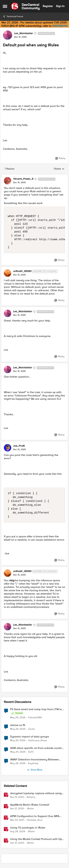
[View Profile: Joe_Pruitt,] (8, 448)
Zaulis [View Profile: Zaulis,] (31, 729)
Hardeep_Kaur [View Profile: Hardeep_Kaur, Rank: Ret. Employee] (35, 820)
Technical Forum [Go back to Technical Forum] (13, 16)
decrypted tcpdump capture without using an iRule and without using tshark (36, 793)
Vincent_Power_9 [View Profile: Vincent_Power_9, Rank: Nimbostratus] (23, 179)
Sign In (60, 6)
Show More (34, 770)
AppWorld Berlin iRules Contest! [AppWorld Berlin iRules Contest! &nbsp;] (30, 805)
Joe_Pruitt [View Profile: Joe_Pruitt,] (19, 446)
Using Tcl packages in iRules (28, 828)
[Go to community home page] (25, 6)
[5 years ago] (17, 820)
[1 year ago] (17, 831)
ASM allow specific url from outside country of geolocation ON (37, 748)
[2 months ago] (18, 718)
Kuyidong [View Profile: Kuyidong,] (33, 763)
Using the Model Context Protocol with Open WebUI (38, 839)
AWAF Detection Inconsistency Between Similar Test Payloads (34, 760)
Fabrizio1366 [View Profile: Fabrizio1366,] (35, 717)
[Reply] (60, 158)
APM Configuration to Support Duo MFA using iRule (35, 816)
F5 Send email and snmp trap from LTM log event (37, 709)
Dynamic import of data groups (30, 737)
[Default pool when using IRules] (19, 183)
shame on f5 (18, 725)
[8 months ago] (17, 797)
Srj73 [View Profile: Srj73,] (31, 752)
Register (48, 6)
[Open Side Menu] (5, 6)
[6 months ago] (17, 843)
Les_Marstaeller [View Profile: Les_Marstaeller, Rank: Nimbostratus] (23, 33)
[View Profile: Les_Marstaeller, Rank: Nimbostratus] (8, 35)
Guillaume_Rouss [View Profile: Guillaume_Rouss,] (38, 740)
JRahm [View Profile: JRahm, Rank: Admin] (30, 808)
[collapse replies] (34, 176)
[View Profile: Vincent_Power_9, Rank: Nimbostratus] (8, 181)
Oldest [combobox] (59, 169)
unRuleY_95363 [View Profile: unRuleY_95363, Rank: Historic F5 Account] (22, 271)
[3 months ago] (17, 809)
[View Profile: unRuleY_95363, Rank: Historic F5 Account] (8, 273)
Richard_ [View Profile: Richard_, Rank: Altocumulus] (31, 797)
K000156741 (60, 26)
